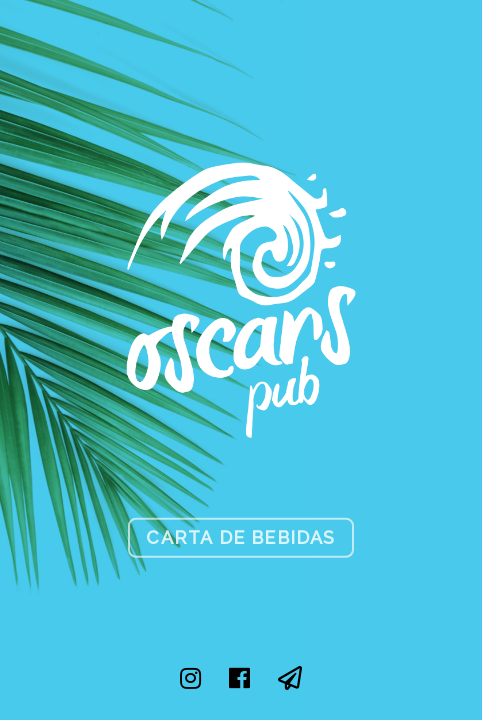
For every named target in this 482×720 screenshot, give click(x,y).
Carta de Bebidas (240, 536)
